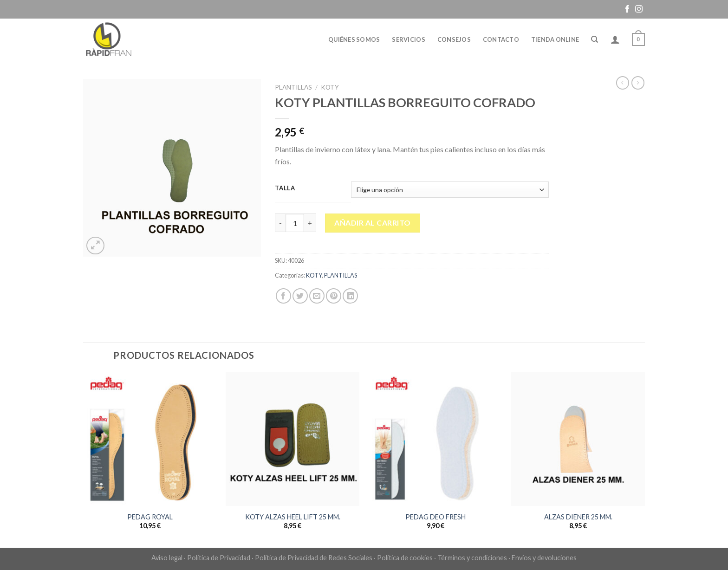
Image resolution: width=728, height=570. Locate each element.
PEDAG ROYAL (150, 517)
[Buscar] (595, 39)
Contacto (501, 39)
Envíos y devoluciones (544, 558)
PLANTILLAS (293, 87)
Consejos (454, 39)
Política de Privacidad (219, 558)
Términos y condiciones (472, 558)
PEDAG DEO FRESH (435, 517)
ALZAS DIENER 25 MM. (578, 517)
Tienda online (555, 39)
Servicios (408, 39)
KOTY (330, 87)
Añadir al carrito (372, 223)
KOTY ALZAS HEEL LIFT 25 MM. (293, 517)
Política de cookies (405, 558)
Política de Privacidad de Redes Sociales (314, 558)
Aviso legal (167, 558)
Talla (285, 188)
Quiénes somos (354, 39)
